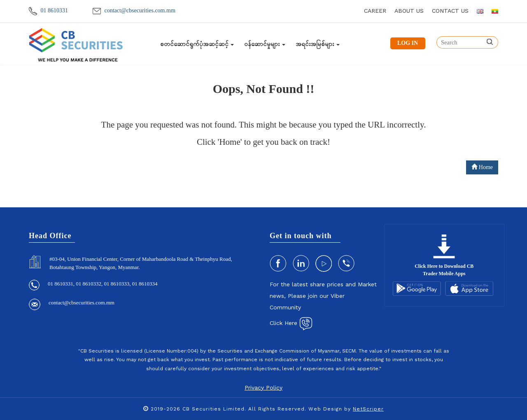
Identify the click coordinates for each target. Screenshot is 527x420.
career (375, 11)
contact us (450, 11)
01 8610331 (48, 10)
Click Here (291, 323)
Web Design (325, 409)
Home (482, 167)
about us (409, 11)
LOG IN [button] (408, 43)
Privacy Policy (263, 388)
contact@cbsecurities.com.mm (134, 10)
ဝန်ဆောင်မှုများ (265, 44)
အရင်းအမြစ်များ (318, 44)
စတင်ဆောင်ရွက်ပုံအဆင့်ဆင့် (197, 44)
